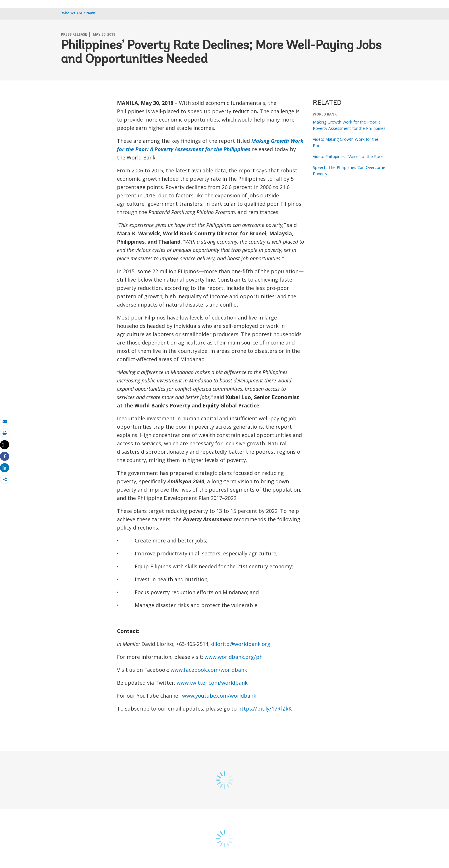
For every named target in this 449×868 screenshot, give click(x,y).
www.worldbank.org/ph (234, 657)
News (91, 13)
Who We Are (72, 13)
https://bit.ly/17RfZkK (265, 709)
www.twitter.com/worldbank (212, 683)
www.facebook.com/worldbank (209, 670)
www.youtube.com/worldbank (219, 696)
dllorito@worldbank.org (241, 644)
